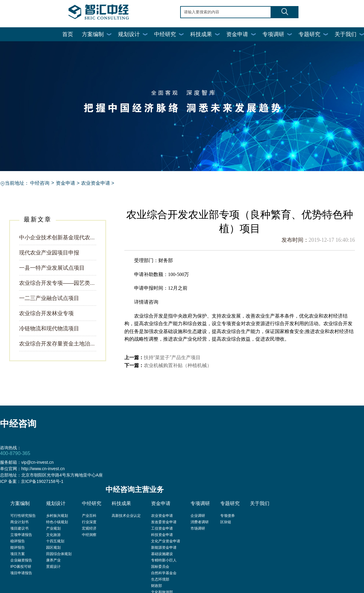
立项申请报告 (21, 535)
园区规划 (53, 548)
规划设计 (129, 34)
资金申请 (237, 34)
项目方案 (18, 554)
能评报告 (18, 548)
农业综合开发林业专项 (46, 313)
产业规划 (53, 528)
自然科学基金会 (164, 573)
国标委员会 (160, 567)
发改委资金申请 (164, 522)
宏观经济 (89, 528)
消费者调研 (200, 522)
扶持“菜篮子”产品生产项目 (172, 357)
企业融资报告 (21, 560)
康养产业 (53, 560)
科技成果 (201, 34)
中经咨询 (40, 183)
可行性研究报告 (23, 516)
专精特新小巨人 (164, 560)
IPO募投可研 (21, 567)
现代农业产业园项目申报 (49, 253)
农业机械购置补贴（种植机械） (178, 365)
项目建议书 (19, 528)
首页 (68, 34)
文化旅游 (53, 535)
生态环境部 (160, 579)
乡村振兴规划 (57, 516)
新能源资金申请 (164, 548)
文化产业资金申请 (166, 541)
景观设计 (53, 567)
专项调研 (273, 34)
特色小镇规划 (57, 522)
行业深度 (89, 522)
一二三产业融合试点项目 (49, 298)
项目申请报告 (21, 573)
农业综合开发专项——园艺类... (57, 283)
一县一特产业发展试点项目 (52, 268)
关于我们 (345, 34)
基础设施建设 (162, 554)
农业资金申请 (96, 183)
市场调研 (198, 528)
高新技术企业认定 (126, 516)
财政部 (157, 586)
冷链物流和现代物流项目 (49, 329)
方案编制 (93, 34)
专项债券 (227, 516)
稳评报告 (18, 541)
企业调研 (198, 516)
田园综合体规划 (59, 554)
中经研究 (165, 34)
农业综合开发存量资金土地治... (57, 344)
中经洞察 (89, 535)
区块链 (226, 522)
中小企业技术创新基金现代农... (57, 238)
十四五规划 (55, 541)
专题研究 (309, 34)
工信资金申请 (162, 528)
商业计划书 (19, 522)
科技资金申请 (162, 535)
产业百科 (89, 516)
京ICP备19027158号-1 (42, 481)
